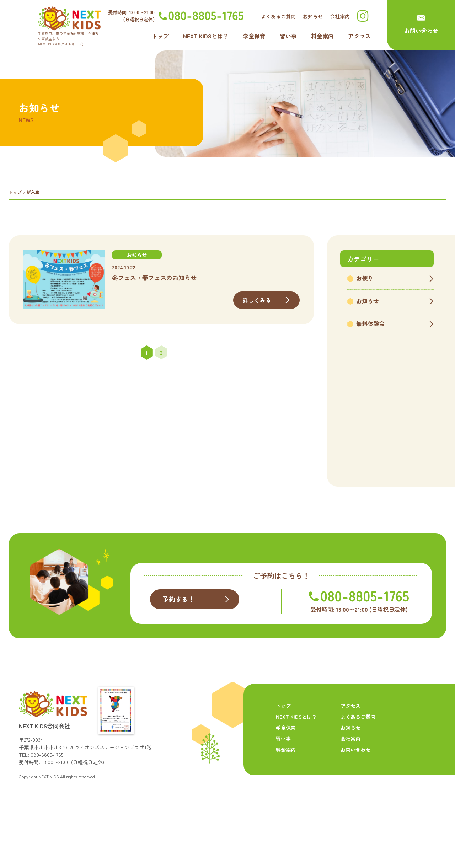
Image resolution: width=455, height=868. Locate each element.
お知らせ (313, 16)
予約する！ (179, 641)
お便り (365, 278)
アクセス (359, 36)
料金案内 (322, 36)
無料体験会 (370, 323)
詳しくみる (257, 300)
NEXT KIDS (49, 818)
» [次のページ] (176, 353)
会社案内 (340, 16)
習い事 (288, 36)
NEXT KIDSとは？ (206, 36)
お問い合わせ (421, 31)
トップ (160, 36)
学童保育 (254, 36)
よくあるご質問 (278, 16)
